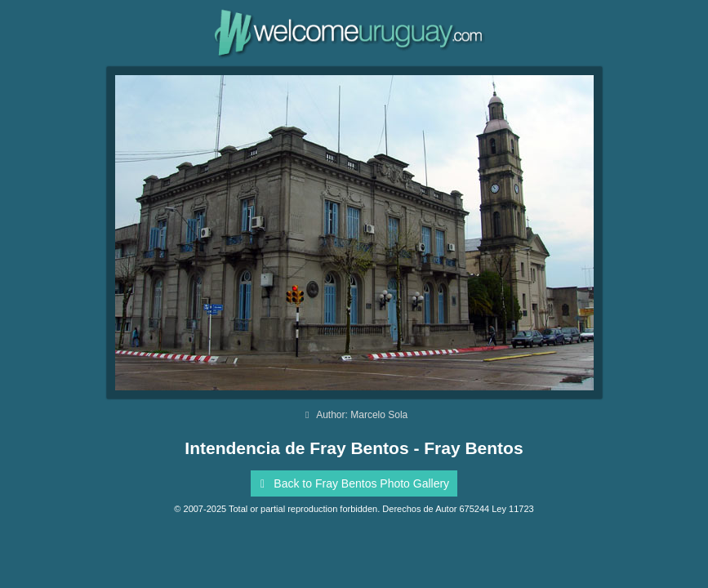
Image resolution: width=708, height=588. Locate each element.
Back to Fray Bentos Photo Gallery (352, 483)
